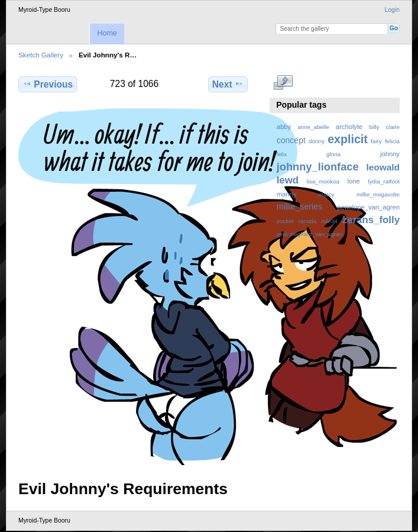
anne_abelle (313, 127)
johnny (390, 154)
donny (317, 141)
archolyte (349, 127)
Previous (48, 84)
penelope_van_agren (369, 207)
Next (228, 84)
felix (282, 154)
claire (393, 127)
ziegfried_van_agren (316, 234)
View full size (283, 83)
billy (375, 127)
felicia (392, 141)
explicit (348, 139)
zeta (282, 234)
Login (392, 10)
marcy (327, 194)
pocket (285, 221)
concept (291, 140)
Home (107, 33)
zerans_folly (371, 220)
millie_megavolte (378, 194)
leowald (383, 167)
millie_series (299, 207)
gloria (333, 154)
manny (287, 194)
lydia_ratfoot (384, 181)
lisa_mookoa (323, 181)
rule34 (329, 221)
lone (354, 181)
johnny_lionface (318, 167)
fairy (376, 141)
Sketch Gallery (41, 55)
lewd (288, 180)
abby (284, 127)
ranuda (308, 221)
